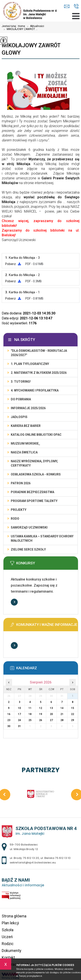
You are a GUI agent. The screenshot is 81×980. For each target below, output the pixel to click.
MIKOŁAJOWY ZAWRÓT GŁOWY (31, 49)
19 (41, 714)
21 (62, 714)
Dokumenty (12, 951)
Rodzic (8, 944)
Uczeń (7, 937)
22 (73, 714)
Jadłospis (19, 417)
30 (9, 726)
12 (41, 708)
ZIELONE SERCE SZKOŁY (28, 549)
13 (51, 708)
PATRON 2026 (21, 483)
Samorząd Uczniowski (29, 527)
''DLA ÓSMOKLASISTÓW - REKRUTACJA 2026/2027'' (39, 353)
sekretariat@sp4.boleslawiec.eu (67, 6)
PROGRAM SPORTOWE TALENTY (34, 501)
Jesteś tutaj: (10, 26)
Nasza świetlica (24, 452)
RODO (15, 519)
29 (73, 720)
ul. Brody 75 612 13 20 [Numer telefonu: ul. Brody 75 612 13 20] (24, 858)
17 (19, 714)
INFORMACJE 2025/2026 (28, 408)
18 (30, 714)
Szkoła (8, 930)
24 (19, 720)
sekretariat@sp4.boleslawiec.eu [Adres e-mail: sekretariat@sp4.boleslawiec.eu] (33, 862)
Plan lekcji (10, 923)
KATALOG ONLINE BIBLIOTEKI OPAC (36, 435)
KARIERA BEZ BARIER (26, 426)
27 (51, 720)
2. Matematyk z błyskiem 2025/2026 (39, 373)
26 (41, 720)
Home (21, 26)
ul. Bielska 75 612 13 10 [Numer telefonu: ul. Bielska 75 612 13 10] (56, 858)
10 (19, 708)
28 (62, 720)
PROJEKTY (19, 510)
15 (73, 708)
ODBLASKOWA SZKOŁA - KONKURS (36, 474)
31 (19, 726)
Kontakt (8, 957)
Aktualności (35, 26)
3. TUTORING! (21, 382)
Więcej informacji (14, 602)
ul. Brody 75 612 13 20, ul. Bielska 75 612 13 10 (76, 6)
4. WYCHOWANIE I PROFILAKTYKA (35, 390)
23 (9, 720)
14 (62, 708)
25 (30, 720)
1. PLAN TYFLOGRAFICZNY (30, 364)
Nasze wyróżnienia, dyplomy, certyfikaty (34, 463)
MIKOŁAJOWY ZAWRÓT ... (20, 29)
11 (30, 708)
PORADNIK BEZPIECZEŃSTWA (33, 492)
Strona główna (14, 916)
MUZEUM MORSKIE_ (25, 443)
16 (9, 714)
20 (51, 714)
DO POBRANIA (21, 399)
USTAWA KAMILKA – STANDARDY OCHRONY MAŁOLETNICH (42, 538)
